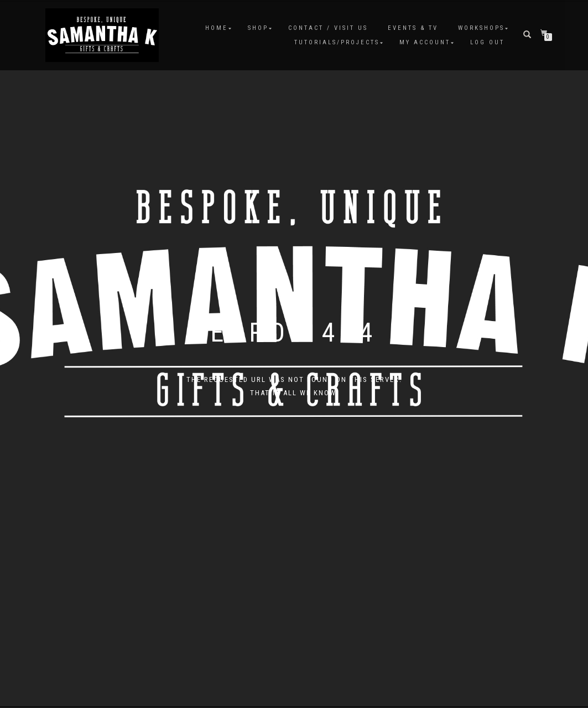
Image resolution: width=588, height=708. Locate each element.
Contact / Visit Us (328, 28)
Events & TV (413, 28)
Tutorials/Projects (337, 42)
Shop (258, 28)
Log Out (487, 42)
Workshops (481, 28)
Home (217, 28)
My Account (425, 42)
